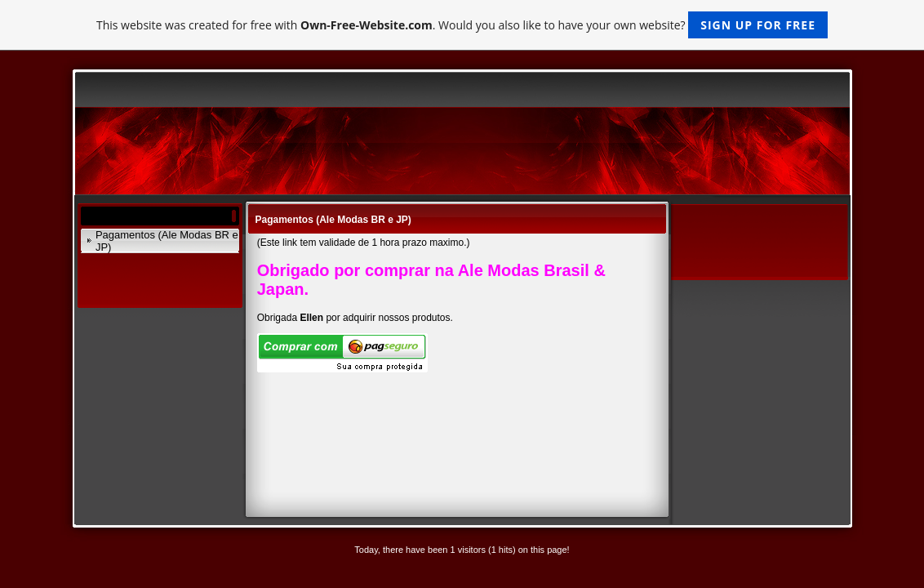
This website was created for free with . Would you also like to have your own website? (462, 25)
